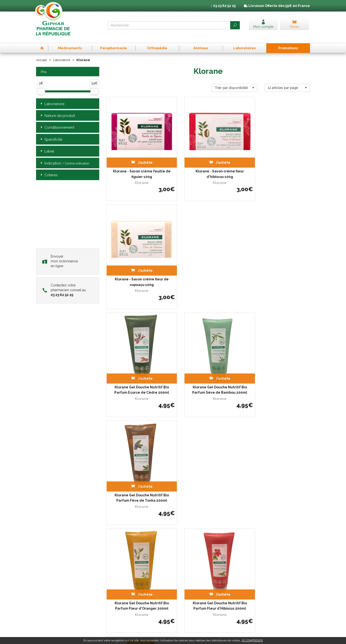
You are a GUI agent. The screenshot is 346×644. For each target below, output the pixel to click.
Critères (49, 170)
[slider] (41, 86)
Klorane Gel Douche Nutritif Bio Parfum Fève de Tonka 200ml (278, 261)
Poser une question (120, 580)
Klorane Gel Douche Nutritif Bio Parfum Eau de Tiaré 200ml (278, 461)
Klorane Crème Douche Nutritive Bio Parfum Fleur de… (278, 361)
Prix (43, 67)
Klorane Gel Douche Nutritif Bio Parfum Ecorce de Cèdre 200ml (138, 261)
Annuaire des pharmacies (125, 609)
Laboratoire (63, 55)
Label (47, 146)
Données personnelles (263, 567)
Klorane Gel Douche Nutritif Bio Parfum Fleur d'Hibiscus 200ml (208, 361)
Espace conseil (117, 593)
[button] (234, 82)
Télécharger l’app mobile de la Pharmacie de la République (173, 523)
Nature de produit (57, 110)
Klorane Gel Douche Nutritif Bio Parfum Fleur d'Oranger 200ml (138, 361)
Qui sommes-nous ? (121, 562)
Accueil (42, 55)
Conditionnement (57, 123)
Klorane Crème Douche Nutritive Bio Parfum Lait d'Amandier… (208, 461)
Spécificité (51, 134)
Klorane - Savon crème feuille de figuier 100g (138, 161)
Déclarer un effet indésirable (127, 576)
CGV (250, 558)
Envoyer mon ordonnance (60, 256)
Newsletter (114, 597)
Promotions (115, 589)
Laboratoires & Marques (123, 584)
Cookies (252, 571)
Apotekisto (261, 637)
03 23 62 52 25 (53, 600)
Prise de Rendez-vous (122, 558)
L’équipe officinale (119, 567)
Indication (65, 158)
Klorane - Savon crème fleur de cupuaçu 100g (278, 161)
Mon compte (115, 602)
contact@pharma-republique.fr (65, 608)
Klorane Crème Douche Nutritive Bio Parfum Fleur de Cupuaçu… (138, 461)
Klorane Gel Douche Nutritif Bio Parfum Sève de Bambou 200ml (208, 261)
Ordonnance (115, 571)
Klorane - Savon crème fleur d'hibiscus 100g (208, 161)
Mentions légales (259, 562)
